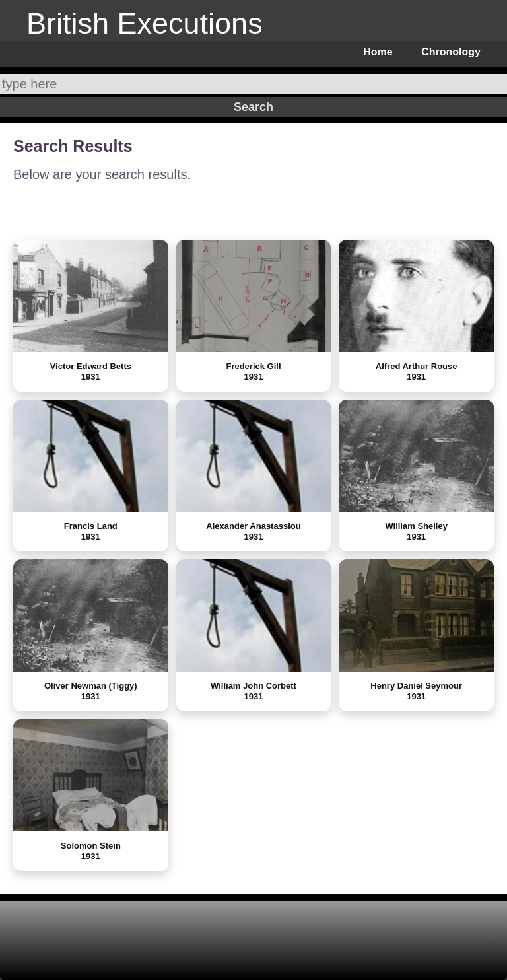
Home (378, 52)
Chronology (451, 52)
